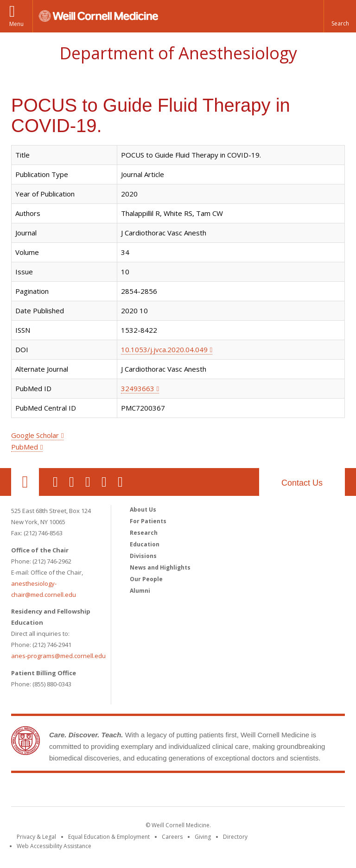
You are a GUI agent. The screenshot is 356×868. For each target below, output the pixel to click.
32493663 (138, 388)
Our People (146, 579)
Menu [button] (16, 24)
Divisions (143, 556)
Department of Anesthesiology (178, 53)
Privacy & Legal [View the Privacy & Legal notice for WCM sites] (36, 837)
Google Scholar (35, 435)
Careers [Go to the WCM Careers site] (172, 837)
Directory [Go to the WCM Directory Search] (235, 837)
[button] (340, 16)
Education (145, 544)
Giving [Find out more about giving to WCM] (203, 837)
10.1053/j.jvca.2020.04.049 (164, 349)
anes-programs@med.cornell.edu (58, 656)
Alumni (140, 591)
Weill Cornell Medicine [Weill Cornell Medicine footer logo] (178, 792)
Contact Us (302, 483)
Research (144, 533)
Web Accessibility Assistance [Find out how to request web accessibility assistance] (54, 846)
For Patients (148, 521)
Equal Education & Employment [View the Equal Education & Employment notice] (109, 837)
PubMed (25, 447)
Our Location (25, 482)
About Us (143, 510)
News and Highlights (160, 567)
